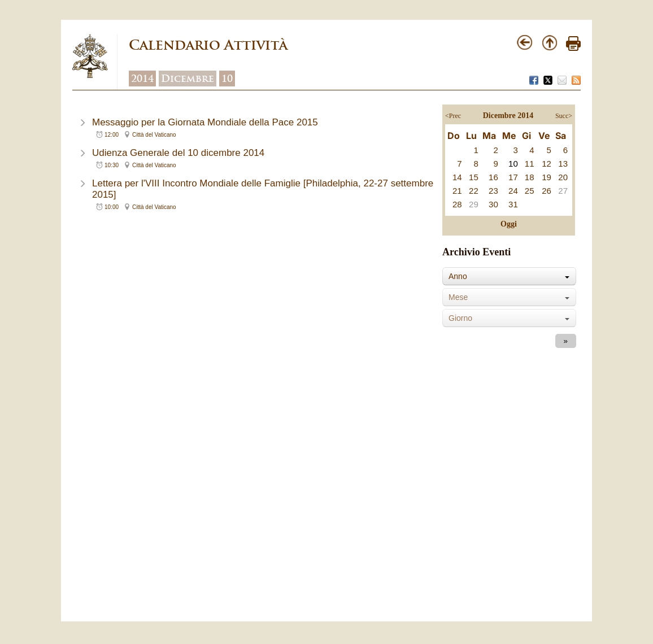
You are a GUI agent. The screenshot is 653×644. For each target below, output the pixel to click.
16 (493, 177)
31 (513, 204)
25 (530, 191)
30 (493, 204)
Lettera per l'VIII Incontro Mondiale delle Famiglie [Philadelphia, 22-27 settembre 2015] (263, 189)
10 (227, 79)
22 (474, 191)
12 (547, 164)
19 (547, 177)
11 (530, 164)
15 (474, 177)
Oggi (509, 224)
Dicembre (188, 79)
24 (513, 191)
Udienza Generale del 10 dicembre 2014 (178, 153)
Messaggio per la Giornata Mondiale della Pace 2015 (205, 122)
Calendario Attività (208, 45)
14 (457, 177)
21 (457, 191)
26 (547, 191)
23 (493, 191)
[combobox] (509, 276)
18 (530, 177)
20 (563, 177)
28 (457, 204)
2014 (142, 79)
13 (563, 164)
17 (513, 177)
